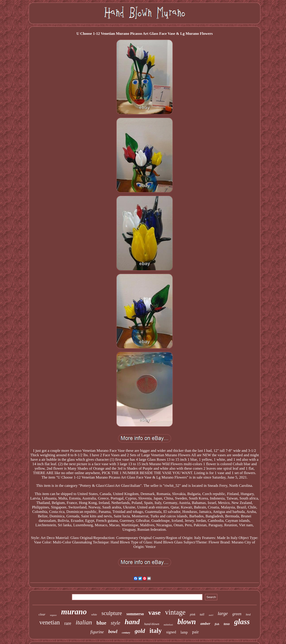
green (237, 614)
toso (227, 624)
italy (156, 631)
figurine (97, 632)
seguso (53, 615)
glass (242, 622)
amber (205, 624)
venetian (49, 622)
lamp (184, 632)
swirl (211, 615)
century (126, 633)
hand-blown (152, 624)
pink (193, 614)
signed (171, 632)
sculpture (112, 613)
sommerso (135, 614)
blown (187, 622)
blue (101, 623)
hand (132, 622)
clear (42, 614)
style (116, 623)
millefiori (168, 625)
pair (196, 632)
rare (68, 623)
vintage (175, 612)
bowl (113, 632)
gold (140, 631)
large (223, 613)
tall (202, 614)
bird (248, 614)
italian (84, 622)
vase (155, 612)
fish (217, 624)
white (94, 615)
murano (74, 612)
